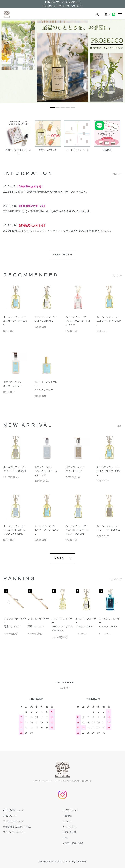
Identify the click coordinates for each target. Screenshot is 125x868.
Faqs (65, 838)
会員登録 (67, 816)
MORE (59, 558)
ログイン (67, 821)
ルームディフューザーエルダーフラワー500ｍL (15, 321)
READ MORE (62, 255)
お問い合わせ (69, 832)
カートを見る (69, 827)
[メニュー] (120, 14)
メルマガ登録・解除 (73, 843)
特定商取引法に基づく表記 (17, 827)
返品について (10, 816)
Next (116, 602)
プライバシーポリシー (15, 832)
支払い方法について (14, 821)
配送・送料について (14, 810)
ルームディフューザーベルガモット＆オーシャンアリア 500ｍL (15, 530)
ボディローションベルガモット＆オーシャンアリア (46, 471)
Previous (9, 602)
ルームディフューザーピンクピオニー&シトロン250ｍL (78, 321)
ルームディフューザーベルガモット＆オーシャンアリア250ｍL (77, 530)
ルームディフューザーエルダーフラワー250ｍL (109, 321)
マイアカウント (70, 810)
